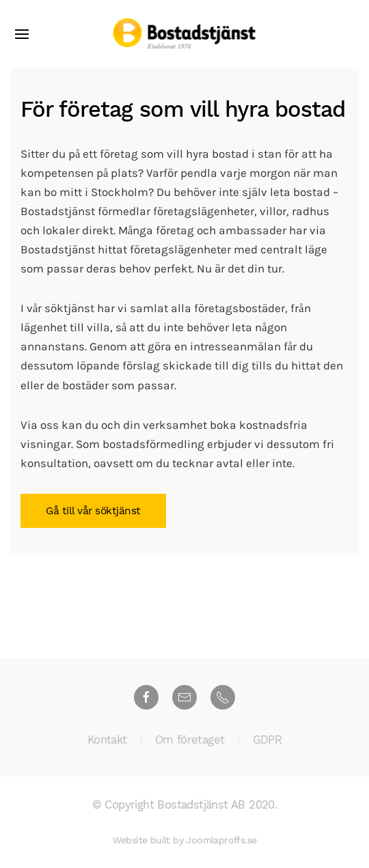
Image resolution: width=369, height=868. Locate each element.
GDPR (268, 741)
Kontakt (107, 741)
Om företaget (190, 741)
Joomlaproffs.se (221, 840)
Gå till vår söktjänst (93, 511)
